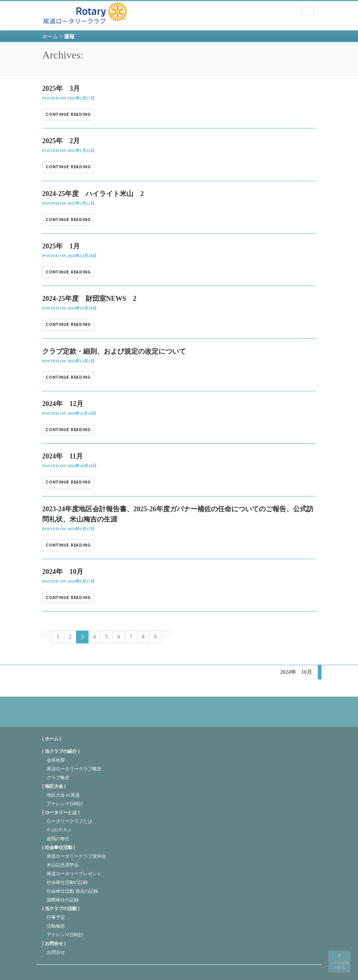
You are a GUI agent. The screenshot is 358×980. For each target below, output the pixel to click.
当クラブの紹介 (61, 751)
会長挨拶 (56, 760)
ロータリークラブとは (70, 821)
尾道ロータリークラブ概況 (74, 769)
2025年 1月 (61, 246)
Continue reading (68, 115)
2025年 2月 (61, 141)
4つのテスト (59, 830)
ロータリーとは (61, 812)
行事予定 (56, 917)
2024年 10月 (63, 572)
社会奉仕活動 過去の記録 (72, 891)
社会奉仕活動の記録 (67, 882)
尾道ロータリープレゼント (74, 874)
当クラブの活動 (61, 909)
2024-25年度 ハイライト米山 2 (93, 194)
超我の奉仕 (58, 839)
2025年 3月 (61, 89)
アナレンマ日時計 (65, 804)
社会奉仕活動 (59, 847)
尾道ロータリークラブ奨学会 (76, 856)
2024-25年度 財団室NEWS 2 (89, 299)
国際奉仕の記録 (63, 900)
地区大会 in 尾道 (63, 795)
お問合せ (54, 944)
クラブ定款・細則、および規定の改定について (114, 351)
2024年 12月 (63, 404)
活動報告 (56, 926)
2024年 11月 (63, 456)
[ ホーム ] (52, 739)
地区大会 (54, 786)
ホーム (50, 37)
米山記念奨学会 (63, 865)
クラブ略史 (58, 778)
